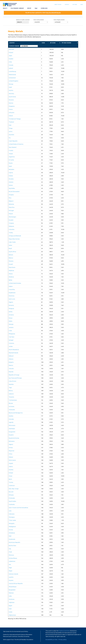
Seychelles (12, 188)
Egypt (10, 606)
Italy (10, 125)
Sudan (11, 612)
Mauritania (12, 267)
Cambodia (12, 504)
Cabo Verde (12, 242)
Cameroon (12, 485)
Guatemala (12, 539)
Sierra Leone (12, 460)
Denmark (11, 49)
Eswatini (11, 435)
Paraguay (11, 308)
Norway (11, 84)
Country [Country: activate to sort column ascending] (12, 43)
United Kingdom (14, 81)
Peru (10, 198)
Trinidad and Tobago (15, 119)
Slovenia (11, 100)
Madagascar (12, 527)
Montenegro (12, 217)
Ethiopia (11, 495)
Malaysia (11, 226)
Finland (11, 52)
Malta (11, 321)
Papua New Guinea (14, 239)
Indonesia (12, 514)
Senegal (11, 340)
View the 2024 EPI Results (53, 13)
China (10, 454)
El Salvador (12, 498)
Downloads (44, 8)
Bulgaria (11, 362)
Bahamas (11, 204)
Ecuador (11, 220)
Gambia (11, 470)
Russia (11, 163)
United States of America (16, 144)
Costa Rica (12, 289)
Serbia (11, 312)
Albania (11, 359)
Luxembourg (12, 71)
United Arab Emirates (15, 283)
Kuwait (11, 264)
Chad (10, 552)
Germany (11, 93)
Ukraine (11, 182)
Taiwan (11, 154)
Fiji (10, 138)
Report (29, 8)
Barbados (11, 169)
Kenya (11, 318)
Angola (11, 463)
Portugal (11, 210)
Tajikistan (12, 602)
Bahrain (11, 255)
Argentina (12, 157)
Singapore (12, 106)
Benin (10, 479)
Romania (11, 305)
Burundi (11, 492)
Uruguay (11, 223)
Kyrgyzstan (12, 432)
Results (5, 8)
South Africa (12, 252)
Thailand (11, 122)
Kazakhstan (12, 293)
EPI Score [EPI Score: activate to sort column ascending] (53, 43)
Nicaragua (12, 517)
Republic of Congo (14, 375)
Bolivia (11, 391)
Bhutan (11, 403)
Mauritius (12, 207)
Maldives (11, 271)
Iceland (11, 68)
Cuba (10, 331)
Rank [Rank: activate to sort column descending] (43, 43)
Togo (10, 387)
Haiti (10, 609)
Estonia (11, 103)
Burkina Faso (12, 546)
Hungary (11, 195)
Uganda (11, 422)
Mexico (11, 365)
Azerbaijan (12, 429)
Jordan (11, 346)
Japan (10, 56)
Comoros (11, 343)
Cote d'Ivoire (12, 381)
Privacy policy (63, 640)
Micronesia (12, 425)
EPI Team (75, 4)
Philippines (12, 334)
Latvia (11, 131)
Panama (11, 261)
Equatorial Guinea (14, 438)
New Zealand (13, 147)
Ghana (11, 274)
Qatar (10, 245)
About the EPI (58, 4)
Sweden (11, 59)
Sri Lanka (11, 160)
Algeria (11, 444)
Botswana (12, 441)
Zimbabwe (12, 533)
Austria (11, 90)
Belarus (11, 258)
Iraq (10, 549)
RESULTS (20, 22)
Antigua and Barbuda (15, 236)
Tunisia (11, 482)
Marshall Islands (13, 353)
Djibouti (11, 356)
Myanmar (12, 451)
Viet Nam (12, 337)
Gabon (11, 286)
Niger (10, 568)
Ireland (11, 116)
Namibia (11, 384)
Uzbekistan (12, 561)
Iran (10, 564)
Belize (10, 280)
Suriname (11, 406)
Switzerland (12, 78)
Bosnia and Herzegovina (16, 413)
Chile (10, 62)
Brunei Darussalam (14, 191)
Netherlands (12, 75)
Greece (11, 176)
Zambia (11, 416)
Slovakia (11, 179)
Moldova (11, 277)
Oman (11, 476)
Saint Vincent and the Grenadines (18, 508)
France (11, 109)
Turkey (11, 233)
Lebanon (11, 394)
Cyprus (11, 173)
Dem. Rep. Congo (14, 489)
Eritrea (11, 448)
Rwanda (11, 372)
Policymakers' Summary (17, 8)
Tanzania (11, 397)
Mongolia (12, 523)
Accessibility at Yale (51, 640)
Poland (11, 214)
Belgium (11, 201)
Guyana (11, 580)
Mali (10, 536)
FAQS (36, 8)
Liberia (11, 466)
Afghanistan (12, 615)
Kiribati (11, 473)
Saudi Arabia (12, 501)
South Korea (12, 97)
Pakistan (11, 593)
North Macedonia (14, 350)
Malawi (11, 457)
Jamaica (11, 327)
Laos (10, 511)
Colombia (12, 229)
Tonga (11, 128)
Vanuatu (11, 368)
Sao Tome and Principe (15, 378)
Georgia (11, 324)
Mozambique (13, 587)
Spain (10, 166)
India (10, 596)
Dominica (12, 296)
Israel (10, 87)
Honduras (12, 599)
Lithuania (11, 112)
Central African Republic (16, 583)
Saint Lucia (12, 299)
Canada (11, 65)
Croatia (11, 150)
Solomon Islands (13, 574)
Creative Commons (64, 631)
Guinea (11, 530)
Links (82, 4)
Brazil (10, 248)
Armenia (11, 315)
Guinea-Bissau (13, 558)
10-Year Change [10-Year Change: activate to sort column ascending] (66, 43)
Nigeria (11, 302)
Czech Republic (13, 141)
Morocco (11, 555)
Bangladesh (12, 590)
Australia (11, 135)
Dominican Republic (14, 542)
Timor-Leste (12, 520)
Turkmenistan (13, 400)
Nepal (10, 571)
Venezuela (12, 410)
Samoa (11, 185)
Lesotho (11, 577)
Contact (67, 4)
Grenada (11, 419)
